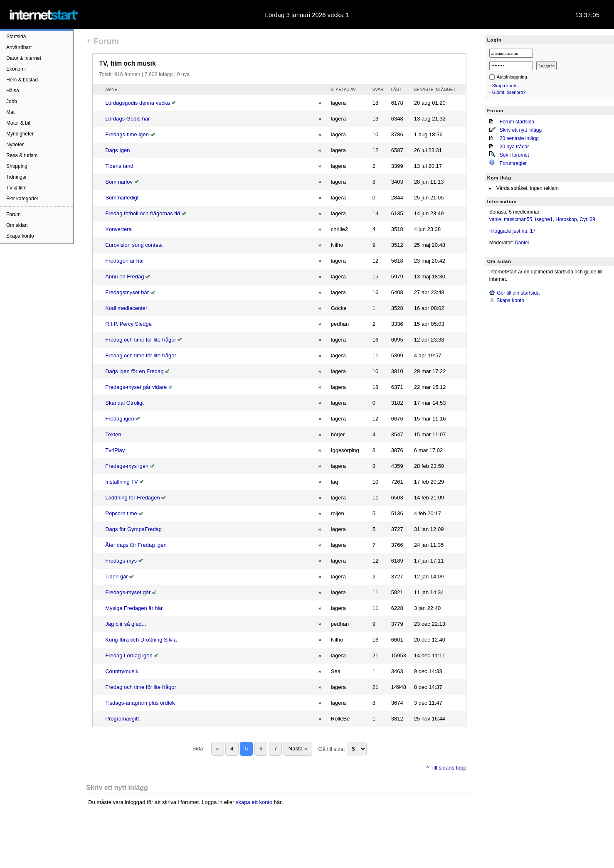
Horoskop (566, 219)
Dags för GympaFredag (133, 529)
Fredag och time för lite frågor (141, 340)
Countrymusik (122, 671)
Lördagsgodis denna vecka (137, 103)
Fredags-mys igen (127, 466)
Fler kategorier (22, 199)
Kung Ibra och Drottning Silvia (141, 640)
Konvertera (118, 229)
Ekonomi (16, 69)
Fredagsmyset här (127, 292)
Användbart (19, 47)
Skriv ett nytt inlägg (521, 130)
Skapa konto (20, 236)
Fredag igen (120, 419)
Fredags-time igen (127, 134)
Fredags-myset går (128, 592)
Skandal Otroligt (125, 403)
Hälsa (13, 91)
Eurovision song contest (134, 245)
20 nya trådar (514, 147)
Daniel (522, 243)
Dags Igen (117, 150)
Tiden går (116, 577)
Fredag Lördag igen (129, 655)
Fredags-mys (121, 561)
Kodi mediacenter (126, 308)
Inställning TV (122, 482)
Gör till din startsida (518, 293)
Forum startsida (517, 122)
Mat (10, 112)
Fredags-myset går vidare (136, 387)
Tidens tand (119, 166)
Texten (113, 434)
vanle (495, 219)
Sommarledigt (122, 198)
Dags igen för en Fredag (134, 371)
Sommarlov (119, 182)
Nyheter (15, 145)
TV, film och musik (127, 63)
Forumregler (513, 163)
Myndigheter (20, 134)
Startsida (16, 37)
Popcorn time (121, 513)
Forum (14, 214)
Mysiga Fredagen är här (134, 608)
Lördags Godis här (127, 119)
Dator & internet (24, 58)
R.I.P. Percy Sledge (128, 324)
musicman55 (518, 219)
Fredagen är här (125, 261)
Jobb (12, 101)
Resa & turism (22, 155)
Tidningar (17, 177)
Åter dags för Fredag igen (136, 545)
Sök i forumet (514, 155)
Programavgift (122, 719)
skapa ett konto (254, 802)
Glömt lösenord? (509, 92)
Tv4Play (115, 450)
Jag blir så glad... (126, 624)
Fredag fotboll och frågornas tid (143, 213)
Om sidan (17, 225)
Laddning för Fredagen (133, 498)
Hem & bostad (22, 80)
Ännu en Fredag (125, 277)
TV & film (16, 188)
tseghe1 (544, 219)
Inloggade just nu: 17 (512, 231)
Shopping (17, 166)
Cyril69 (587, 219)
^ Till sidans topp (446, 768)
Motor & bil (18, 123)
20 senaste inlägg (519, 138)
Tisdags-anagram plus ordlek (140, 703)
